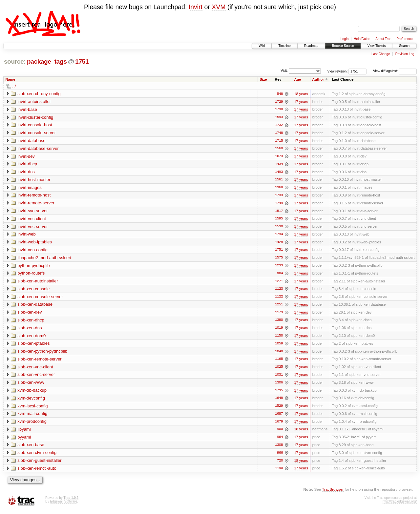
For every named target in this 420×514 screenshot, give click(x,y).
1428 (279, 243)
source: (15, 62)
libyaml (24, 432)
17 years (301, 102)
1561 (279, 180)
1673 (279, 157)
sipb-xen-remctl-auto (37, 472)
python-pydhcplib (33, 267)
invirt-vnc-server (32, 227)
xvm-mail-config (32, 416)
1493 (279, 173)
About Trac (383, 39)
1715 (279, 141)
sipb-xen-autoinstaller (38, 283)
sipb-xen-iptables (33, 346)
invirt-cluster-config (35, 117)
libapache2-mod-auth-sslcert (44, 259)
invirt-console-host (35, 125)
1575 (279, 259)
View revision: (338, 71)
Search (404, 46)
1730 (279, 110)
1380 (279, 322)
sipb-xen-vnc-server (36, 377)
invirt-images (30, 188)
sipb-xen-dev (30, 314)
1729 (279, 102)
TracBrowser (333, 493)
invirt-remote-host (34, 196)
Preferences (406, 39)
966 (280, 456)
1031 (279, 377)
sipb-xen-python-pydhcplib (42, 353)
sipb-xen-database (35, 306)
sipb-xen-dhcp (31, 322)
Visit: (284, 71)
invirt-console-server (37, 133)
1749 (279, 204)
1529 (279, 409)
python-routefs (31, 275)
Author (318, 79)
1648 (279, 401)
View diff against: (395, 71)
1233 (279, 267)
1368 (279, 188)
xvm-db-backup (32, 393)
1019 (279, 330)
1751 (82, 62)
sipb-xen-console (33, 290)
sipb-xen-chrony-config (39, 94)
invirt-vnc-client (32, 220)
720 (280, 464)
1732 (279, 125)
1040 (279, 354)
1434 (279, 165)
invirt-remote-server (36, 204)
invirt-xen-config (32, 251)
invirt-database (31, 141)
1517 (279, 212)
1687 (279, 417)
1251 (279, 306)
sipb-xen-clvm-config (37, 456)
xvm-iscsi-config (32, 409)
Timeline (284, 46)
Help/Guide (362, 39)
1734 (279, 236)
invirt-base (27, 109)
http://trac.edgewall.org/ (400, 505)
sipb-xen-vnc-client (35, 369)
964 (280, 440)
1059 (279, 346)
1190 (279, 472)
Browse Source (343, 46)
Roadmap (311, 46)
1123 (279, 291)
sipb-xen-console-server (40, 298)
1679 (279, 424)
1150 (279, 338)
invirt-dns (26, 172)
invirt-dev (26, 157)
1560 (279, 149)
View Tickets (377, 46)
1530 (279, 228)
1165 (279, 361)
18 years (301, 94)
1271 (279, 283)
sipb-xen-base (31, 448)
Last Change (381, 54)
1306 (279, 385)
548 (280, 94)
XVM (219, 7)
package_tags (47, 62)
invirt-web (27, 235)
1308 (279, 448)
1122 (279, 298)
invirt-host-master (34, 180)
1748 (279, 133)
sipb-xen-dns (30, 330)
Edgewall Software (63, 505)
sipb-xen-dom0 (31, 338)
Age (297, 79)
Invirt (196, 7)
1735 (279, 393)
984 (280, 275)
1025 (279, 369)
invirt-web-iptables (35, 243)
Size (263, 79)
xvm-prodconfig (32, 424)
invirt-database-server (38, 149)
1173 (279, 314)
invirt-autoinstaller (34, 102)
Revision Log (405, 54)
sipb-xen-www (31, 385)
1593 (279, 117)
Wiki (262, 46)
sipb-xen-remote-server (39, 361)
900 (280, 432)
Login (345, 39)
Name (10, 79)
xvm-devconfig (31, 401)
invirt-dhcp (27, 164)
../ (14, 86)
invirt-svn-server (32, 212)
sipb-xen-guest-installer (39, 464)
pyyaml (24, 440)
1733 (279, 196)
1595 (279, 220)
